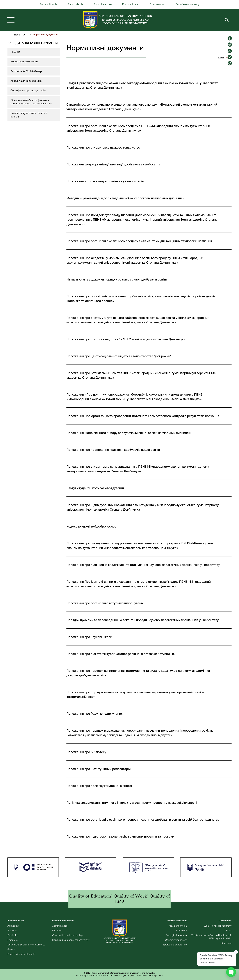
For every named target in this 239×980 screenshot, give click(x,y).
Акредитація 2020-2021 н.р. (26, 81)
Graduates (13, 935)
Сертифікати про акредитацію (28, 90)
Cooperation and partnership (67, 935)
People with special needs (21, 954)
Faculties (57, 931)
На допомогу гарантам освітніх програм (29, 115)
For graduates (131, 4)
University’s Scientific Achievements (26, 945)
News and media (178, 926)
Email (229, 931)
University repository (176, 940)
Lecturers (12, 940)
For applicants (49, 4)
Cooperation (158, 4)
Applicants (13, 926)
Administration (60, 926)
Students (12, 931)
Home (17, 35)
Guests (11, 949)
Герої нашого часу (187, 4)
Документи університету (218, 926)
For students (75, 4)
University (181, 931)
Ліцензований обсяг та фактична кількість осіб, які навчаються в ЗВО (31, 102)
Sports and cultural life (175, 945)
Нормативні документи (24, 62)
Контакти (227, 943)
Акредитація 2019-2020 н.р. (26, 71)
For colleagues (103, 4)
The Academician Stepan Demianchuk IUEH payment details (211, 937)
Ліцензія (15, 52)
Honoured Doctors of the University (71, 940)
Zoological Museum (176, 935)
